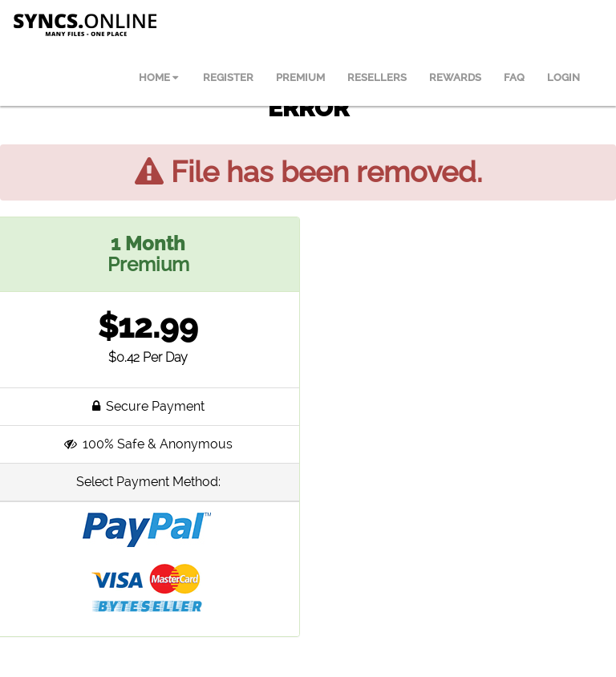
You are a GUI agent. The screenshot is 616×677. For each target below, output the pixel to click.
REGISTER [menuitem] (228, 77)
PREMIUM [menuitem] (300, 77)
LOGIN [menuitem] (563, 77)
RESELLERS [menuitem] (377, 77)
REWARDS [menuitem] (455, 77)
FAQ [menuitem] (514, 77)
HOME (158, 77)
